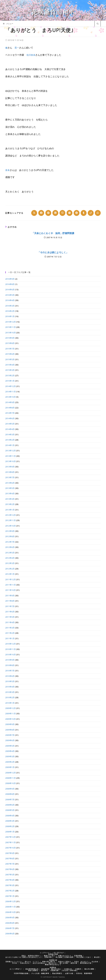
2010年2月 (10, 697)
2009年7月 (10, 735)
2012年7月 (10, 542)
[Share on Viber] (62, 213)
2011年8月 (10, 601)
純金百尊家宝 (57, 973)
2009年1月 (10, 767)
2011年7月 (10, 606)
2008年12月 (11, 773)
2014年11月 (11, 392)
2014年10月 (11, 397)
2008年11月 (11, 778)
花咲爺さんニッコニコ (14, 962)
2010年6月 (10, 676)
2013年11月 (11, 456)
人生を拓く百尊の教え (70, 970)
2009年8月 (10, 730)
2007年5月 (10, 875)
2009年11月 (11, 714)
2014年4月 (10, 429)
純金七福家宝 (33, 970)
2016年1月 (10, 316)
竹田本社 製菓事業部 (84, 973)
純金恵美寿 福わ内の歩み (51, 969)
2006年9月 (10, 917)
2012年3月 (10, 563)
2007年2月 (10, 891)
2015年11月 (11, 327)
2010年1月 (10, 703)
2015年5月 (10, 359)
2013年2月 (10, 504)
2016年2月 (10, 311)
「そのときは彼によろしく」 (53, 252)
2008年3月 (10, 821)
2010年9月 (10, 660)
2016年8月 (10, 284)
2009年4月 (10, 751)
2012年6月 (10, 547)
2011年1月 (10, 638)
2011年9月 (10, 596)
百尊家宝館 (55, 970)
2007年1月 (10, 896)
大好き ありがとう (81, 962)
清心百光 (44, 970)
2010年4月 (10, 687)
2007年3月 (10, 885)
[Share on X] (34, 213)
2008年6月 (10, 805)
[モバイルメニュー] (8, 24)
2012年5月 (10, 553)
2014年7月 (10, 413)
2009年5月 (10, 746)
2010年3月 (10, 692)
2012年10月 (11, 526)
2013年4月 (10, 493)
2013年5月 (10, 488)
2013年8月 (10, 472)
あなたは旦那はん (39, 963)
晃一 (17, 48)
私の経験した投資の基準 (65, 957)
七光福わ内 (68, 969)
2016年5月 (10, 295)
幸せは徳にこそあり (84, 957)
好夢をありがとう (65, 956)
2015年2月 (10, 375)
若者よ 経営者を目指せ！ (31, 956)
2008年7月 (10, 799)
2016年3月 (10, 306)
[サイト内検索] (98, 24)
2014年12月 (11, 386)
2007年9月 (10, 853)
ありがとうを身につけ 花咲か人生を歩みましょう (24, 957)
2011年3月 (10, 628)
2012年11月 (11, 520)
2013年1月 (10, 510)
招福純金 (53, 967)
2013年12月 (11, 451)
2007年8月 (10, 858)
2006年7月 (10, 928)
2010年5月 (10, 681)
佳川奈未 (31, 55)
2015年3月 (10, 370)
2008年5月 (10, 810)
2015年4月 (10, 365)
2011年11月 (11, 585)
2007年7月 (10, 864)
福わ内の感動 (89, 969)
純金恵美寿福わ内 (32, 969)
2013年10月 (11, 461)
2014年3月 (10, 434)
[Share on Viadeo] (91, 213)
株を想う (97, 957)
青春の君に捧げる (49, 962)
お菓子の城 (69, 973)
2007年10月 (11, 848)
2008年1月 (10, 832)
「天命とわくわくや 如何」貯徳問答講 (53, 233)
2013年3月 (10, 499)
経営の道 (74, 963)
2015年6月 (10, 354)
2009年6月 (10, 740)
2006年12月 (11, 901)
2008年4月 (10, 816)
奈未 (8, 170)
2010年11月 (11, 649)
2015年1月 (10, 381)
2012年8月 (10, 536)
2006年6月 (10, 934)
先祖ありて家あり (65, 962)
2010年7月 (10, 671)
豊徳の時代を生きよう (53, 965)
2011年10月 (11, 590)
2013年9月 (10, 467)
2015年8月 (10, 343)
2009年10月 (11, 719)
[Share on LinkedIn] (55, 213)
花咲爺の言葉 (53, 954)
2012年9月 (10, 531)
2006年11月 (11, 907)
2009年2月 (10, 762)
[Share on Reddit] (77, 213)
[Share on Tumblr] (84, 213)
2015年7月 (10, 349)
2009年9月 (10, 724)
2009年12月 (11, 708)
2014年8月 (10, 408)
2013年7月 (10, 477)
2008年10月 (11, 783)
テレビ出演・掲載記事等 (40, 973)
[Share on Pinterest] (48, 213)
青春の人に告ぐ (50, 956)
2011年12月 (11, 579)
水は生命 (95, 962)
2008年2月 (10, 826)
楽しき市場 (64, 963)
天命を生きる (25, 963)
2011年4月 (10, 622)
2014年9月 (10, 402)
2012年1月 (10, 574)
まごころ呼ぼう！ (16, 969)
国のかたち (53, 963)
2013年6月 (10, 483)
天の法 (15, 963)
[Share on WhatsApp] (98, 213)
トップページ (45, 953)
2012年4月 (10, 558)
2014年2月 (10, 440)
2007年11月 (11, 842)
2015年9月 (10, 338)
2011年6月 (10, 612)
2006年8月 (10, 923)
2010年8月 (10, 665)
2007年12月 (11, 837)
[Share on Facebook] (41, 213)
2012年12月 (11, 515)
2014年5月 (10, 424)
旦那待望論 (78, 956)
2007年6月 (10, 869)
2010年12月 (11, 644)
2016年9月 (10, 279)
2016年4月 (10, 300)
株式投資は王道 (86, 963)
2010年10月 (11, 655)
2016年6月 (10, 290)
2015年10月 (11, 333)
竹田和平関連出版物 (21, 973)
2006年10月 (11, 912)
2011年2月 (10, 633)
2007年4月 (10, 880)
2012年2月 (10, 569)
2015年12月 (11, 322)
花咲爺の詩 (53, 960)
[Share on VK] (69, 213)
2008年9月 (10, 789)
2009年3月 (10, 756)
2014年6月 (10, 418)
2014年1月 (10, 445)
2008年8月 (10, 794)
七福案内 (78, 969)
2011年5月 (10, 617)
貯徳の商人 (49, 957)
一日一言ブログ (58, 953)
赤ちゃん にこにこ (32, 962)
